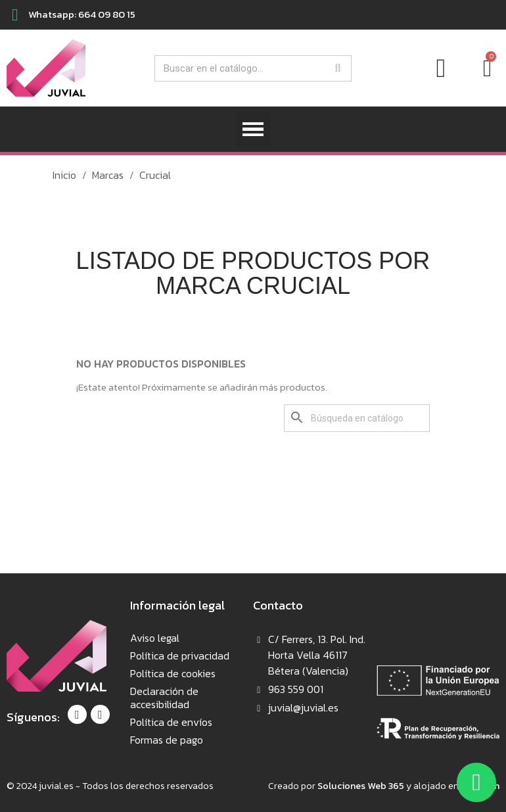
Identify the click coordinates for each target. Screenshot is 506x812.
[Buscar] (357, 418)
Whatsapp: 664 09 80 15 (82, 14)
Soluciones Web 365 (361, 786)
